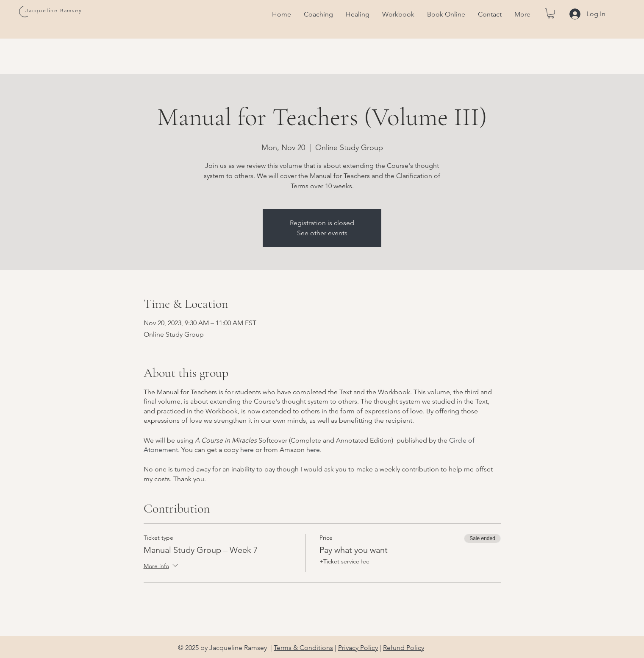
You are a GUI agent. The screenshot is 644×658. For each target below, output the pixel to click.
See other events (322, 233)
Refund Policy (404, 648)
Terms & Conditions (303, 648)
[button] (551, 14)
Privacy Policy (358, 648)
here (247, 450)
